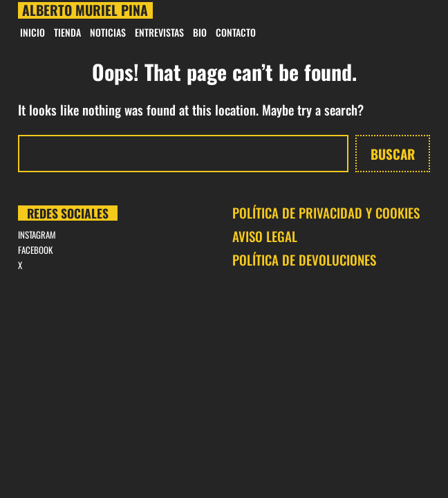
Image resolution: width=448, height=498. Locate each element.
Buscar (393, 154)
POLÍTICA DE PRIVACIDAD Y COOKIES (326, 212)
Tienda (67, 32)
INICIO (32, 32)
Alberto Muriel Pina (85, 10)
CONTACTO (236, 32)
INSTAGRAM (37, 235)
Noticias (108, 32)
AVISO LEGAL (265, 236)
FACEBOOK (35, 250)
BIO (200, 32)
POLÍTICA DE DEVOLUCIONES (304, 259)
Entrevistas (159, 32)
